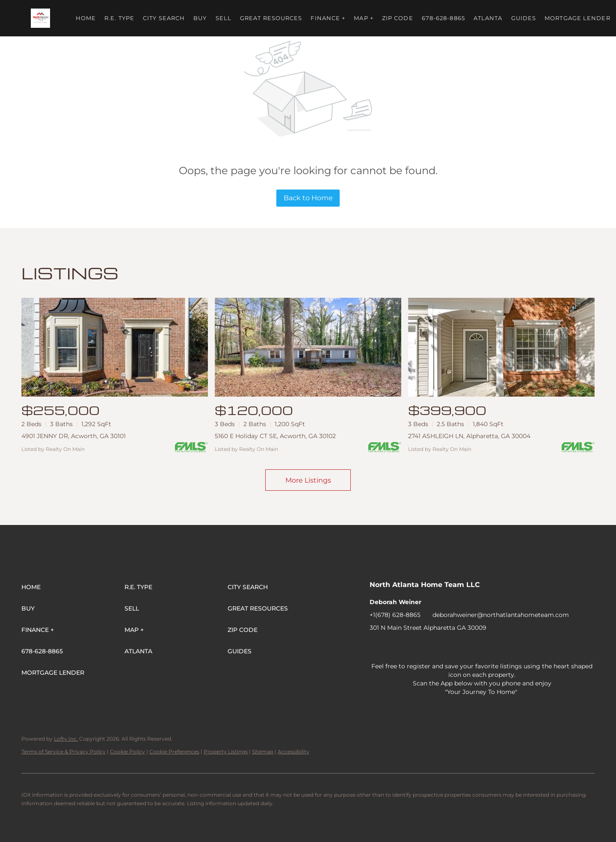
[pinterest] (530, 647)
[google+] (547, 647)
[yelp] (444, 647)
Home (86, 18)
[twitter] (410, 647)
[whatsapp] (564, 647)
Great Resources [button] (271, 18)
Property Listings (226, 752)
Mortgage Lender (577, 18)
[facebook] (376, 647)
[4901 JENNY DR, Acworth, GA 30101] (115, 347)
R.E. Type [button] (119, 18)
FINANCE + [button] (328, 18)
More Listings (308, 480)
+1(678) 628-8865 (395, 615)
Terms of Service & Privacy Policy (64, 752)
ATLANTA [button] (488, 18)
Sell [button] (224, 18)
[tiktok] (496, 647)
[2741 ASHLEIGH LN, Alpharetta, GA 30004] (501, 347)
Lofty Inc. (66, 739)
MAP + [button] (364, 18)
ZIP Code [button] (398, 18)
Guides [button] (524, 18)
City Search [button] (164, 18)
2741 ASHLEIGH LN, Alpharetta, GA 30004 (469, 436)
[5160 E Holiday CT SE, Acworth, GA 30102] (308, 347)
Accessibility (293, 752)
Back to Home (308, 198)
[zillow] (427, 647)
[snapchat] (513, 647)
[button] (40, 18)
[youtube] (479, 647)
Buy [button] (200, 18)
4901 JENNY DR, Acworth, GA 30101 (74, 436)
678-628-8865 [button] (443, 18)
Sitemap (263, 752)
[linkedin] (393, 647)
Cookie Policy (127, 752)
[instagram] (462, 647)
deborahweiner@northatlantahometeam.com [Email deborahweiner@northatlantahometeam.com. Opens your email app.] (501, 615)
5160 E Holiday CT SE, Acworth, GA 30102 (275, 436)
